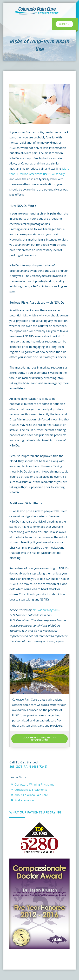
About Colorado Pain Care (31, 795)
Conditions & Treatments (31, 790)
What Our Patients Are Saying (35, 812)
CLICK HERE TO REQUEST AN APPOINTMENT (39, 739)
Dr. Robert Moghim (45, 610)
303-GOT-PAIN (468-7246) (28, 767)
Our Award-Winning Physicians (34, 785)
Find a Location (24, 800)
